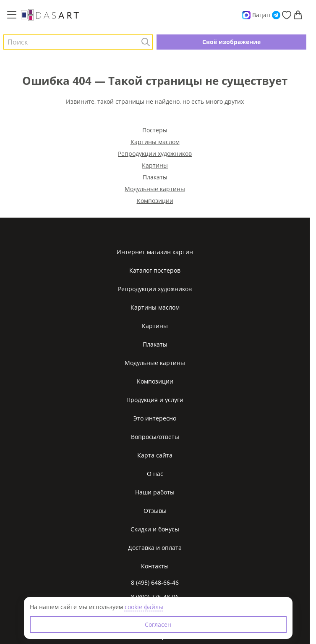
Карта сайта (155, 455)
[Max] (246, 15)
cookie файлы (144, 607)
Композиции (155, 201)
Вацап (261, 15)
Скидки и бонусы (155, 529)
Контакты (155, 566)
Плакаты (155, 177)
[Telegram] (276, 15)
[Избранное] (287, 15)
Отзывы (155, 511)
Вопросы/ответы (155, 437)
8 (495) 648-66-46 (155, 582)
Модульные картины (155, 189)
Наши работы (155, 492)
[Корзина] (298, 15)
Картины (155, 165)
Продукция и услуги (155, 400)
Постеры (155, 130)
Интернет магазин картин (155, 252)
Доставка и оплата (155, 548)
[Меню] (12, 15)
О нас (155, 474)
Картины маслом (155, 142)
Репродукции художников (155, 154)
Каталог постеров (155, 270)
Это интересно (155, 418)
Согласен (158, 624)
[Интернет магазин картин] (50, 15)
